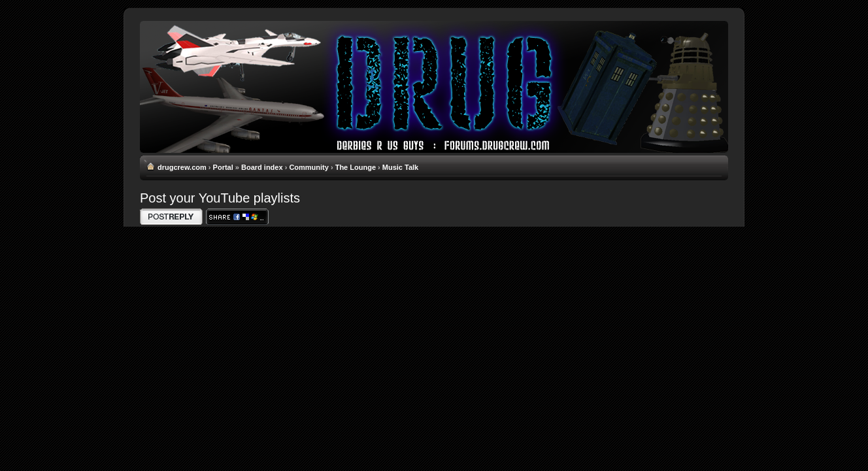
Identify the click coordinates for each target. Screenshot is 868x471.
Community (309, 167)
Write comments (171, 217)
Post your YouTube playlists (220, 198)
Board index (262, 167)
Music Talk (400, 167)
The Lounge (356, 167)
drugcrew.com (182, 167)
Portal (223, 167)
